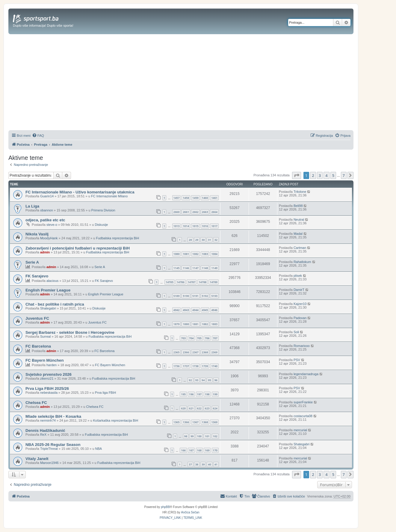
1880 (186, 324)
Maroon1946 (49, 463)
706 (207, 338)
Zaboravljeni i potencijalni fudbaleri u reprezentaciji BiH (78, 248)
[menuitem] (38, 136)
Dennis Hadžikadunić (45, 430)
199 (215, 394)
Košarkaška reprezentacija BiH (116, 420)
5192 (205, 296)
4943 (186, 310)
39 (203, 464)
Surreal (45, 336)
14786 (181, 282)
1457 (177, 198)
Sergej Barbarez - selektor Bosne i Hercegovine (70, 332)
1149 (214, 268)
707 (215, 338)
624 (215, 408)
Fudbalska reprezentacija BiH (117, 238)
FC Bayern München (45, 360)
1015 (195, 226)
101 (207, 436)
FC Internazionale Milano (109, 196)
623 (207, 408)
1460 (205, 198)
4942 (177, 310)
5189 (177, 296)
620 (183, 408)
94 (203, 380)
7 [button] (344, 175)
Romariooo (302, 346)
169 (207, 450)
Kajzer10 (300, 304)
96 (216, 380)
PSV (297, 360)
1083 (205, 254)
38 (197, 464)
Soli (296, 332)
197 (199, 394)
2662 (195, 212)
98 (186, 436)
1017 (214, 226)
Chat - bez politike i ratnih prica (55, 304)
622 (199, 408)
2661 (186, 212)
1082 (195, 254)
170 (215, 450)
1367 (195, 422)
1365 (177, 422)
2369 (214, 352)
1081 (186, 254)
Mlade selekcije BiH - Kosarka (53, 416)
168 (199, 450)
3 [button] (320, 175)
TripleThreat (49, 449)
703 (183, 338)
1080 (177, 254)
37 (190, 464)
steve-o (52, 225)
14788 (202, 282)
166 (183, 450)
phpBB (165, 507)
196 (191, 394)
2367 (195, 352)
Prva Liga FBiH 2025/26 (47, 389)
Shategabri (48, 308)
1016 (205, 226)
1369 (214, 422)
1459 (195, 198)
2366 (186, 352)
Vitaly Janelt (37, 459)
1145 (177, 268)
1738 (195, 366)
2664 (214, 212)
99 (192, 436)
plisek (298, 276)
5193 (214, 296)
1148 (205, 268)
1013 (177, 226)
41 (216, 464)
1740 (214, 366)
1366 (186, 422)
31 (209, 240)
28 (190, 240)
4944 (195, 310)
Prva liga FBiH (105, 393)
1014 (186, 226)
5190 (186, 296)
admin (45, 252)
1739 (205, 366)
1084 (214, 254)
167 (191, 450)
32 (216, 240)
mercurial (300, 430)
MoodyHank (49, 238)
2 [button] (313, 175)
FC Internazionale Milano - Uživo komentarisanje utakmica (80, 192)
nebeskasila (49, 393)
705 (199, 338)
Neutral (299, 220)
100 (199, 436)
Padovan (300, 318)
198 (207, 394)
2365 (177, 352)
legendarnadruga (306, 374)
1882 (205, 324)
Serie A (32, 262)
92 (190, 380)
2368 (205, 352)
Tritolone (300, 192)
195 (183, 394)
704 (191, 338)
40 (209, 464)
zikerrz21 (47, 378)
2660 (177, 212)
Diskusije (101, 225)
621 (191, 408)
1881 (195, 324)
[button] (297, 175)
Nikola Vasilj (37, 234)
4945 (205, 310)
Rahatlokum (302, 262)
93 (197, 380)
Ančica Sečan (190, 512)
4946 (214, 310)
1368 (205, 422)
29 (197, 240)
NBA (99, 449)
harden (52, 365)
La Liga (32, 206)
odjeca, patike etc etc (45, 220)
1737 (186, 366)
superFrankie (303, 402)
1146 (186, 268)
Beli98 (298, 206)
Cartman (300, 248)
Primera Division (103, 210)
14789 (214, 282)
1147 (195, 268)
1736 (177, 366)
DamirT (299, 290)
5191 (195, 296)
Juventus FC (37, 318)
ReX (43, 435)
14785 (170, 282)
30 (203, 240)
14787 (192, 282)
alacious (52, 281)
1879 (177, 324)
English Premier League (48, 290)
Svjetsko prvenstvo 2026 (49, 374)
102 (215, 436)
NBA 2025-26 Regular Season (53, 445)
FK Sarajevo (37, 276)
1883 (214, 324)
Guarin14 (47, 196)
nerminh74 (48, 420)
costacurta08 (303, 416)
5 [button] (333, 175)
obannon (47, 210)
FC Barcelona (38, 346)
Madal (298, 234)
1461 (214, 198)
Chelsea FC (36, 403)
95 (209, 380)
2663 (205, 212)
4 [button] (326, 175)
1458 (186, 198)
